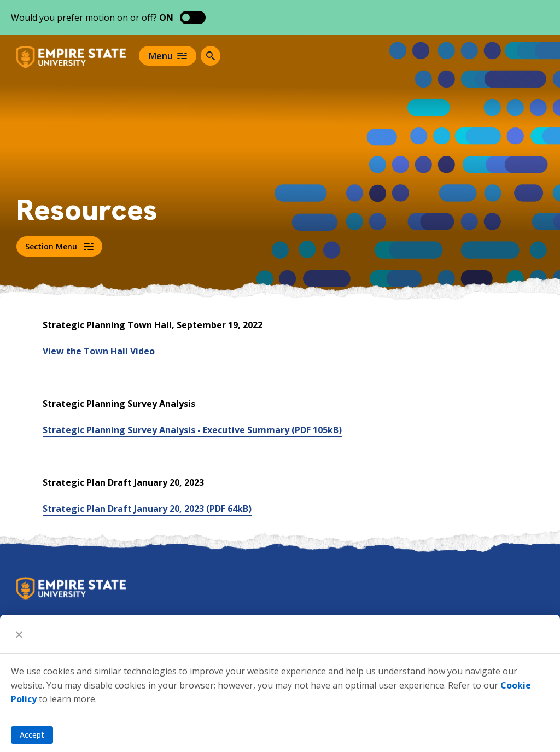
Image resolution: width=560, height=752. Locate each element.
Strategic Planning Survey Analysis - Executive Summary (192, 430)
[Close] (19, 634)
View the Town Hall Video (99, 351)
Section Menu (59, 246)
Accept (32, 735)
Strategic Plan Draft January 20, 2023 (147, 509)
